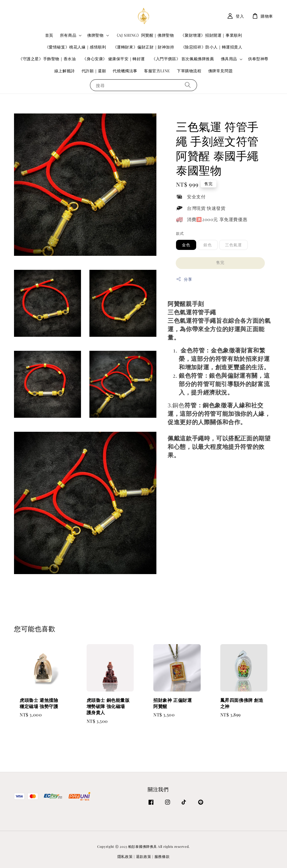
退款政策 (144, 856)
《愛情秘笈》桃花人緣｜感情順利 (76, 47)
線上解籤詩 (65, 71)
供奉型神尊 (258, 59)
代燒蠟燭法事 (125, 71)
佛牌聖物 (95, 35)
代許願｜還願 (94, 71)
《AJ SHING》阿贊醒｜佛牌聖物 (144, 35)
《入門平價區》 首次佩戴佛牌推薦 (183, 59)
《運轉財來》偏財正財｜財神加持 (144, 47)
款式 (180, 233)
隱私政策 (125, 856)
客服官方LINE (157, 71)
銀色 (208, 245)
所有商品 (68, 35)
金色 (186, 245)
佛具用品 (229, 59)
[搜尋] (188, 85)
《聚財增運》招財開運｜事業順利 (211, 35)
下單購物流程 (189, 71)
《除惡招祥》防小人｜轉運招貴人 (212, 47)
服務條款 (162, 856)
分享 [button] (184, 279)
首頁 (49, 35)
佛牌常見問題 (221, 71)
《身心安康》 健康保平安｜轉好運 (114, 59)
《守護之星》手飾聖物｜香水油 (47, 59)
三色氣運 (233, 245)
